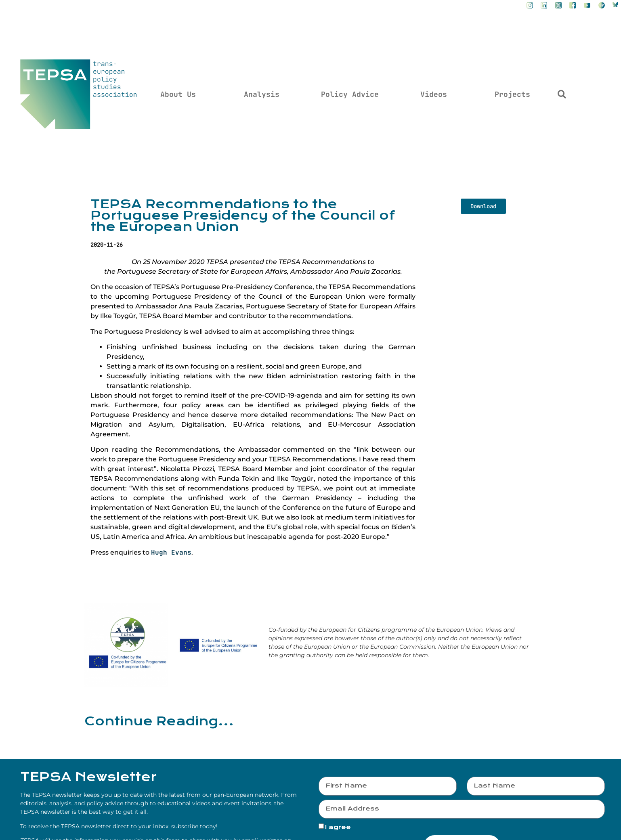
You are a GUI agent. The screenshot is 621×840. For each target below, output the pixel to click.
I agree (338, 827)
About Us (178, 94)
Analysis (262, 94)
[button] (562, 94)
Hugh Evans (171, 552)
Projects (512, 94)
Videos (434, 94)
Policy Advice (350, 94)
